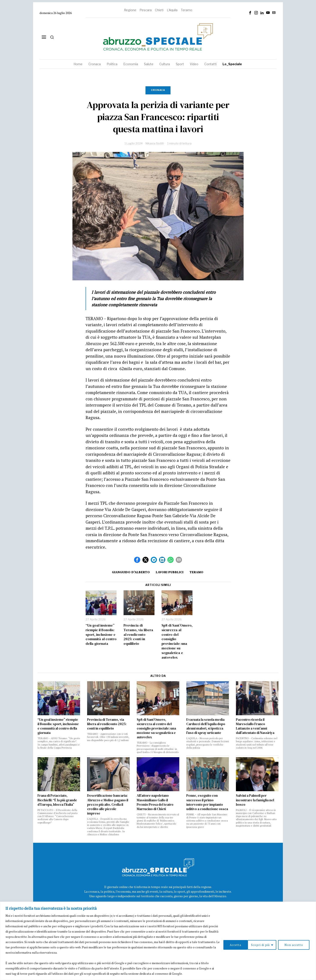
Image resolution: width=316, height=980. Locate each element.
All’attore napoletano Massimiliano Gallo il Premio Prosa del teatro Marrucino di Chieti (155, 802)
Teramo (187, 10)
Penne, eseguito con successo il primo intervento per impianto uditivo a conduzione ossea (207, 802)
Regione (130, 10)
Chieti (159, 10)
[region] (158, 941)
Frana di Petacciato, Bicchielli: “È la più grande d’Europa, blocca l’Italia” (57, 800)
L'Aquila (172, 10)
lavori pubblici (170, 572)
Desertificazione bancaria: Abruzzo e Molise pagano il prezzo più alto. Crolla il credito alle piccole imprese (108, 804)
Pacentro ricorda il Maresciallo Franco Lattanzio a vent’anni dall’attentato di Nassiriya (255, 726)
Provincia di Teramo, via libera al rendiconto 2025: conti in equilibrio (138, 634)
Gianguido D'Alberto (130, 572)
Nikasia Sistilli (155, 143)
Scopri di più (233, 945)
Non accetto (268, 945)
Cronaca (158, 90)
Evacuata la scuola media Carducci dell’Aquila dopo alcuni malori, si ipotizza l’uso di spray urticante (206, 726)
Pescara (146, 10)
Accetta (298, 945)
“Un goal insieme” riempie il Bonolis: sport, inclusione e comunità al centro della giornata (101, 634)
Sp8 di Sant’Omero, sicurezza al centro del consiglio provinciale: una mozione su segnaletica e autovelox (177, 641)
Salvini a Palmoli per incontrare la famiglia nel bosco (255, 800)
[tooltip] (250, 13)
